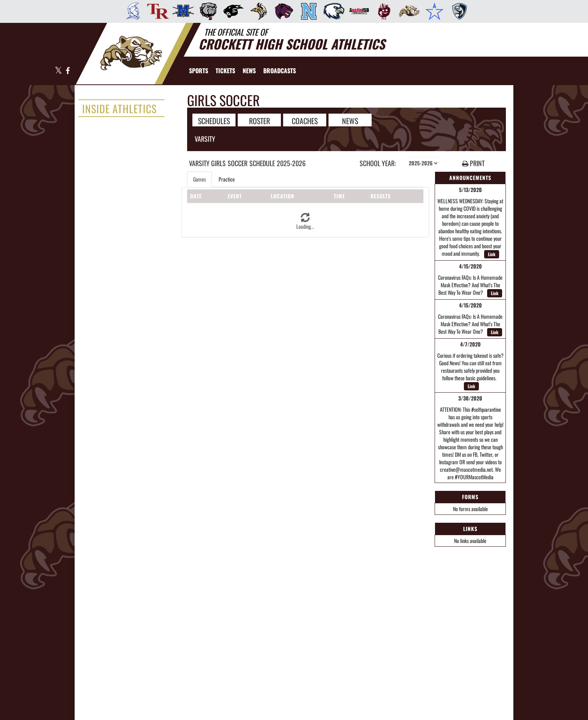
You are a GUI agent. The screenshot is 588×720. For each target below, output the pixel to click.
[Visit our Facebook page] (67, 71)
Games (199, 179)
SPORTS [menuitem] (199, 70)
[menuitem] (131, 11)
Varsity (205, 139)
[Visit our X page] (58, 71)
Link (492, 254)
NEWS (350, 120)
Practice (227, 179)
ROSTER (259, 120)
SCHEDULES (214, 120)
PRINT (473, 163)
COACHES (305, 120)
